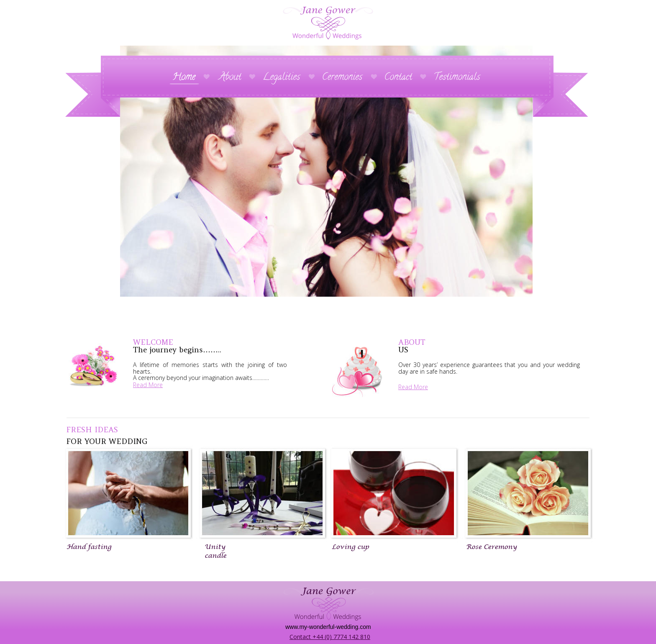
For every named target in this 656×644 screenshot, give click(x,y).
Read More (148, 385)
